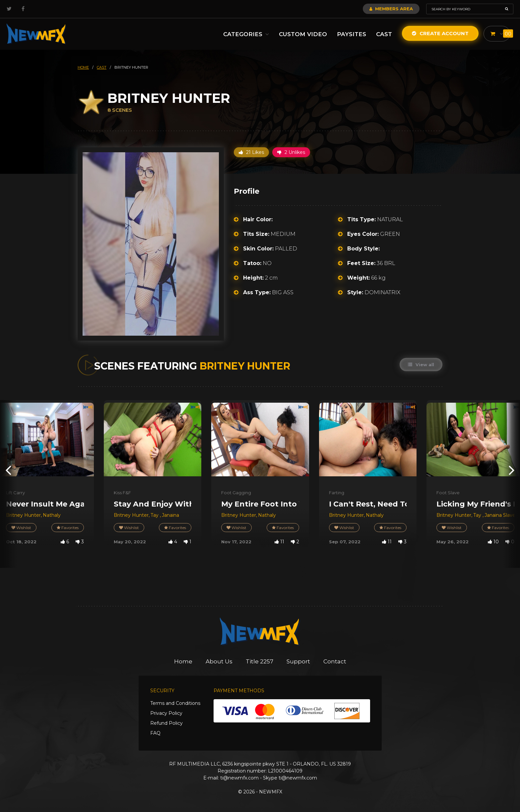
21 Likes (251, 152)
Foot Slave (448, 493)
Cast (384, 34)
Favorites (68, 528)
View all (421, 365)
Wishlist (21, 528)
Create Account (440, 33)
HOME (83, 67)
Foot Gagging (236, 493)
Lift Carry (15, 493)
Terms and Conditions (175, 703)
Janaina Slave (500, 515)
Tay (155, 515)
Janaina (170, 515)
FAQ (155, 733)
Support (298, 661)
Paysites (352, 34)
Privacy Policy (166, 713)
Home (183, 661)
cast (102, 67)
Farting (337, 493)
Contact (335, 661)
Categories (246, 34)
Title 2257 (260, 661)
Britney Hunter (23, 515)
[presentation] (8, 470)
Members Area (391, 9)
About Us (219, 661)
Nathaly (52, 515)
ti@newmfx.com (239, 778)
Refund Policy (166, 723)
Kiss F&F (122, 493)
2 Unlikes (291, 152)
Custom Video (303, 34)
